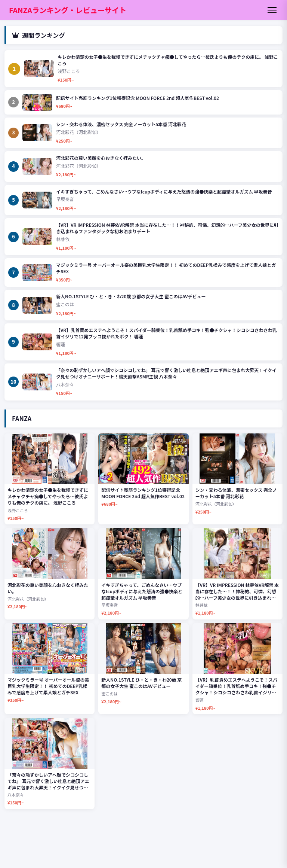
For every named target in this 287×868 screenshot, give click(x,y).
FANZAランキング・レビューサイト (68, 10)
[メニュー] (272, 10)
